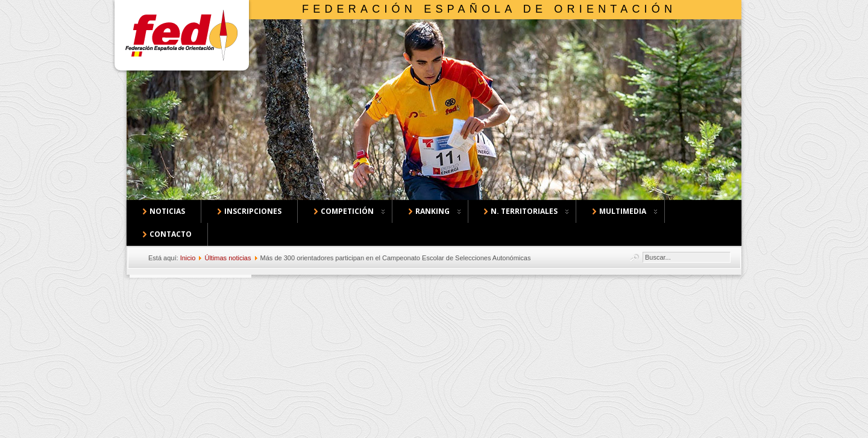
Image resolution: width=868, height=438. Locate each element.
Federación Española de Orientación (489, 9)
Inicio (188, 258)
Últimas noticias (228, 258)
